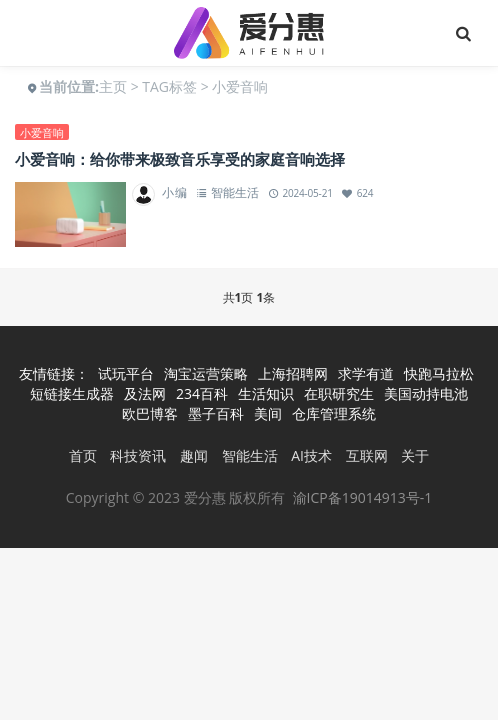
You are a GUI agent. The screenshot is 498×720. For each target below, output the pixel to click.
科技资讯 (138, 455)
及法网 (145, 393)
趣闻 (194, 455)
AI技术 (311, 455)
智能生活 (234, 192)
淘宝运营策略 (206, 373)
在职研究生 (339, 393)
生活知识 (266, 393)
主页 (113, 86)
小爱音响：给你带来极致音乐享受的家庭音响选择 (180, 159)
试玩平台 (126, 373)
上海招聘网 (293, 373)
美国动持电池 (426, 393)
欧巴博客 (150, 413)
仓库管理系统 (334, 413)
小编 (174, 192)
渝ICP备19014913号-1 (363, 497)
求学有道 (366, 373)
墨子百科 (216, 413)
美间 (268, 413)
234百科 (202, 393)
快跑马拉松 (439, 373)
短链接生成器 (72, 393)
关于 (415, 455)
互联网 (367, 455)
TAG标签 (169, 86)
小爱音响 (42, 132)
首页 (83, 455)
